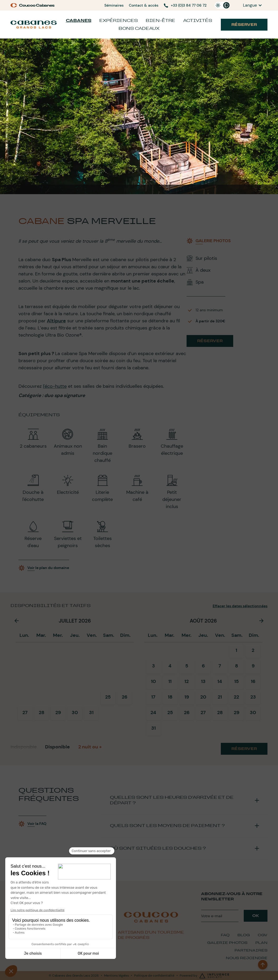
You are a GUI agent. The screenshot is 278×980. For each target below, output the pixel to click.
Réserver (244, 25)
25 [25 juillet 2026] (108, 697)
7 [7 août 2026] (220, 666)
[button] (253, 5)
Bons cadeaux (139, 28)
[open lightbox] (209, 241)
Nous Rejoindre (247, 958)
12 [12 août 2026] (187, 681)
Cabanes (79, 20)
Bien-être (160, 20)
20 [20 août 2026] (203, 697)
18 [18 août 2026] (170, 697)
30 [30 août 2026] (253, 713)
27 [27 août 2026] (203, 713)
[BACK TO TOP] (263, 965)
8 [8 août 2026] (236, 666)
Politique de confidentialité (154, 976)
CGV (263, 935)
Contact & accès (144, 5)
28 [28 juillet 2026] (42, 713)
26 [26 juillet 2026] (125, 697)
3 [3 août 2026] (153, 666)
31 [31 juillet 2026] (91, 713)
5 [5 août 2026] (187, 666)
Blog (244, 935)
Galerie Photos (227, 943)
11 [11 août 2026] (170, 681)
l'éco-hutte (55, 386)
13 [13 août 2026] (203, 681)
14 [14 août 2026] (220, 681)
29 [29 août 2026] (236, 713)
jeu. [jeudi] (75, 635)
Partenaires (251, 950)
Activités (198, 20)
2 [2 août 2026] (253, 650)
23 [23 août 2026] (253, 697)
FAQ (225, 935)
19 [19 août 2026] (187, 697)
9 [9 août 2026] (253, 666)
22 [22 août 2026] (236, 697)
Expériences (119, 20)
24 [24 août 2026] (153, 713)
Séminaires (114, 5)
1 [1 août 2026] (236, 650)
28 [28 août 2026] (220, 713)
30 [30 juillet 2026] (75, 713)
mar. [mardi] (41, 635)
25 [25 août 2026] (170, 713)
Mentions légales (116, 976)
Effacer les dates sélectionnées (240, 606)
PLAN (261, 943)
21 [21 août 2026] (220, 697)
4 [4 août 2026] (170, 666)
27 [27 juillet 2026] (25, 713)
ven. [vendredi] (92, 635)
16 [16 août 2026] (253, 681)
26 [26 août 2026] (187, 713)
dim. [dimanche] (125, 635)
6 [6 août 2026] (203, 666)
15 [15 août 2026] (236, 681)
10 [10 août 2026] (153, 681)
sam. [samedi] (109, 635)
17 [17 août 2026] (153, 697)
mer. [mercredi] (58, 635)
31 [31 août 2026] (153, 728)
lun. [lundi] (24, 635)
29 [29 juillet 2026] (58, 713)
